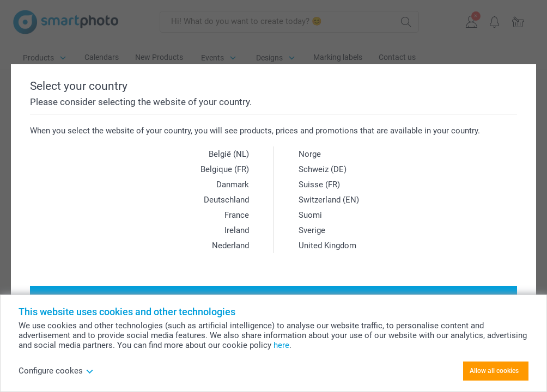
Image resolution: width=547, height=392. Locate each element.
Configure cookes (56, 371)
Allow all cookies (494, 371)
